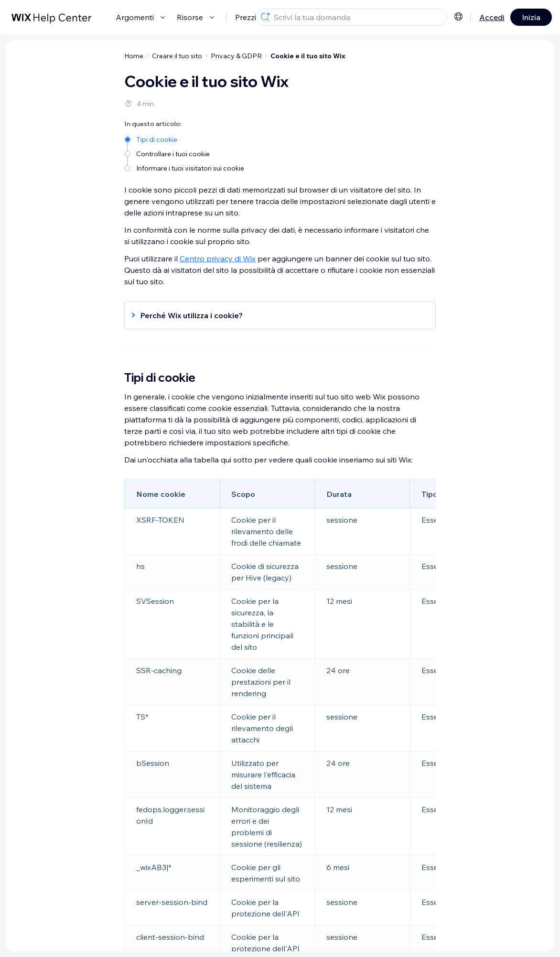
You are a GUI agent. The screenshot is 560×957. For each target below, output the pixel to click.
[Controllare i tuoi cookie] (185, 153)
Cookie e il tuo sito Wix (308, 56)
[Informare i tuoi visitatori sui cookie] (185, 167)
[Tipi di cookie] (185, 139)
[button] (275, 315)
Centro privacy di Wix (218, 258)
